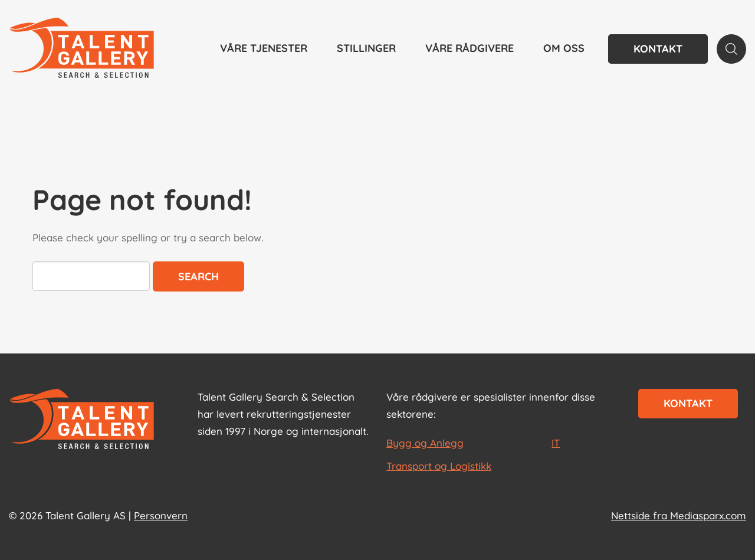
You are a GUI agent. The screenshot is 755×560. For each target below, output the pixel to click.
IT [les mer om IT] (556, 443)
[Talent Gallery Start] (82, 49)
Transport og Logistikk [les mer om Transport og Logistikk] (439, 466)
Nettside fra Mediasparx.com (679, 515)
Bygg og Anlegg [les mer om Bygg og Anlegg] (425, 443)
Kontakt (658, 49)
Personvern (161, 515)
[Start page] (82, 420)
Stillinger (366, 48)
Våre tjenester (264, 48)
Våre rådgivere (470, 48)
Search (198, 276)
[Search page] (731, 49)
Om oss (564, 48)
